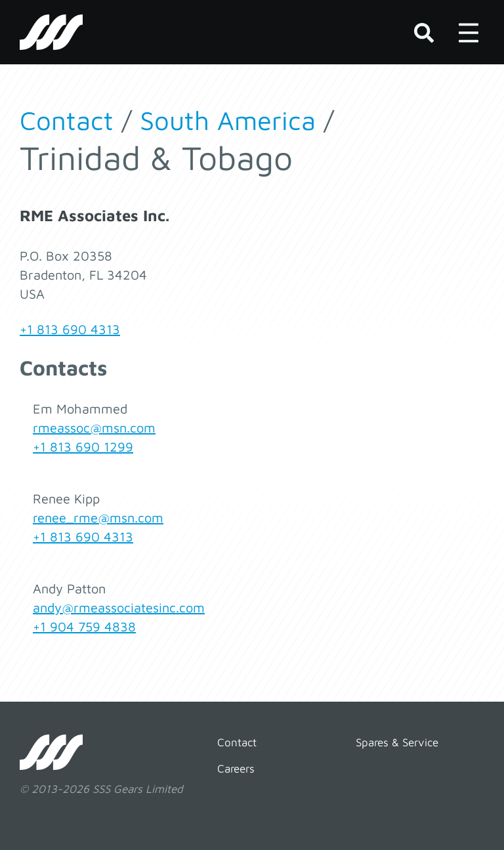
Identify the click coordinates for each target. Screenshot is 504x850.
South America (228, 120)
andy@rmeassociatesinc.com (119, 607)
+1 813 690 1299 (83, 447)
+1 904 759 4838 (84, 627)
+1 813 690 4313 (70, 329)
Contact (67, 120)
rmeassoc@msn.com (94, 428)
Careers (236, 769)
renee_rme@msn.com (98, 518)
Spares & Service (397, 742)
